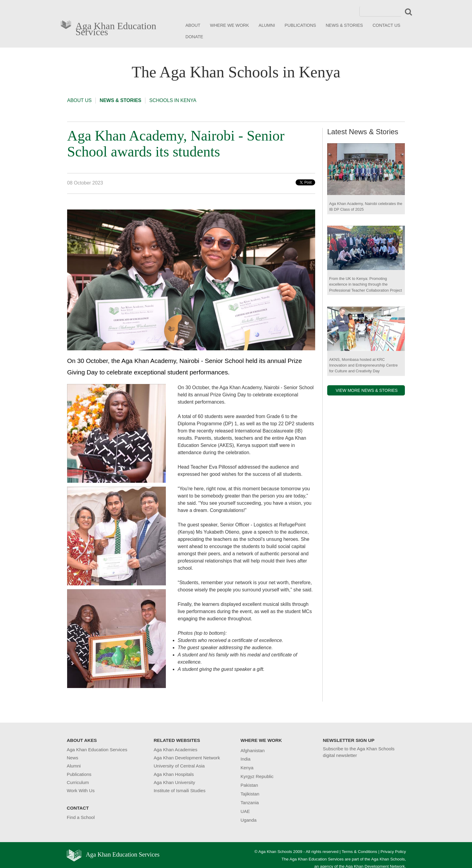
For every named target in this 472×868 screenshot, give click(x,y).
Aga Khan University (174, 782)
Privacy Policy (393, 852)
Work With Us (81, 790)
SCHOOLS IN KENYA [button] (173, 100)
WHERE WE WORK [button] (230, 25)
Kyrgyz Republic (257, 776)
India (245, 759)
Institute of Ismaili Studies (179, 790)
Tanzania (250, 803)
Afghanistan (253, 750)
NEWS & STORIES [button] (344, 25)
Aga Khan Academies (175, 750)
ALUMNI (267, 25)
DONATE (194, 37)
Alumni (74, 766)
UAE (245, 811)
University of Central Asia (179, 766)
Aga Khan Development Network (187, 758)
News (73, 758)
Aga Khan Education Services (116, 28)
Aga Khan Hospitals (174, 774)
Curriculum (78, 782)
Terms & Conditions (359, 852)
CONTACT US (387, 25)
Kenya (247, 768)
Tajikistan (250, 794)
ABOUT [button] (193, 25)
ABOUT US (79, 100)
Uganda (248, 820)
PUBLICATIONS (300, 25)
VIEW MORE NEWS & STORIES (367, 390)
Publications (79, 774)
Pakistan (249, 785)
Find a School (81, 817)
